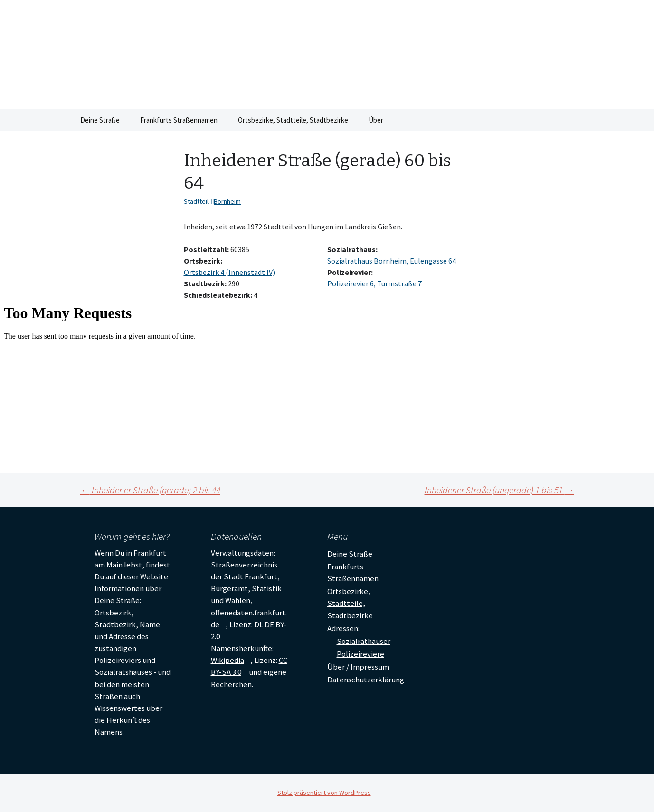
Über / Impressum (358, 667)
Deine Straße (100, 120)
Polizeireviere (360, 654)
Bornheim (227, 201)
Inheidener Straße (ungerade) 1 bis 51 (499, 490)
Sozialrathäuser (364, 641)
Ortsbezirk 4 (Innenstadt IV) (229, 272)
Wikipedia (227, 660)
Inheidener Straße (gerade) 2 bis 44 (150, 490)
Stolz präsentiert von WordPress (324, 793)
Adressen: (343, 628)
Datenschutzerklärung (366, 680)
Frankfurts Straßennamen (179, 120)
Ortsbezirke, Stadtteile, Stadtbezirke (293, 120)
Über (376, 120)
